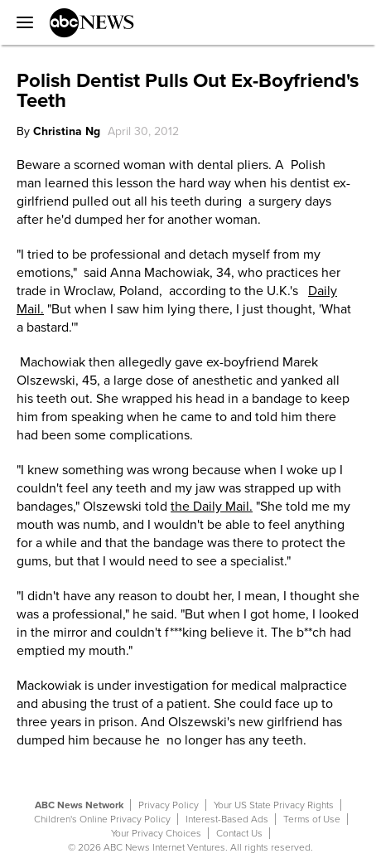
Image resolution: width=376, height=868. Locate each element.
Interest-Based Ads (227, 819)
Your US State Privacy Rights (274, 805)
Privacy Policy (169, 805)
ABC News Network (79, 805)
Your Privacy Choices (156, 833)
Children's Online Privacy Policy (102, 819)
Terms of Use (312, 819)
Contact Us (239, 833)
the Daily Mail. (212, 507)
